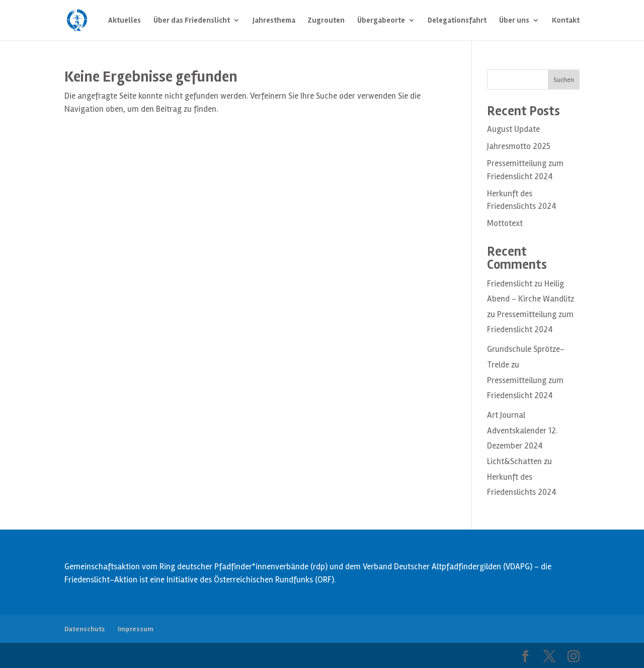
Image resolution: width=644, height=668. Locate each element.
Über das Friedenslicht (192, 21)
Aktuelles (125, 21)
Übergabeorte (381, 21)
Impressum (136, 629)
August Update (513, 129)
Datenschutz (85, 629)
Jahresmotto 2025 (519, 146)
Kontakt (566, 21)
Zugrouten (326, 21)
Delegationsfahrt (457, 21)
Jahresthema (274, 21)
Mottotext (505, 223)
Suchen (564, 80)
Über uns (514, 21)
